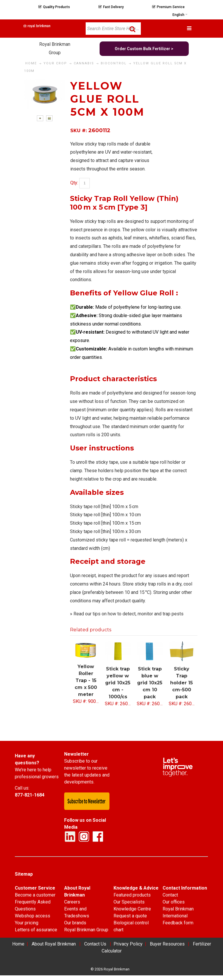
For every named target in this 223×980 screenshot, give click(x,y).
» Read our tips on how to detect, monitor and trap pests (127, 614)
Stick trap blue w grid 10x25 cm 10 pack (150, 683)
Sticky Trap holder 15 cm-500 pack (181, 683)
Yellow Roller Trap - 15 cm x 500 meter (86, 680)
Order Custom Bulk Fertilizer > (144, 49)
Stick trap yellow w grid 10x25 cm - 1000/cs (118, 683)
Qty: (74, 183)
